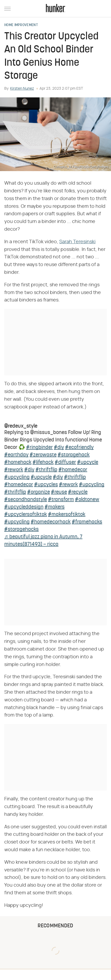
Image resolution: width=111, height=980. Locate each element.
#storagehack (74, 455)
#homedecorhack (51, 522)
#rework (14, 470)
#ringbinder (39, 448)
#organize (39, 492)
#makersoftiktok (67, 515)
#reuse (59, 492)
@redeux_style (21, 426)
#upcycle (88, 462)
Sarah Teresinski (77, 242)
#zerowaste (43, 455)
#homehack (18, 462)
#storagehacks (21, 530)
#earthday (16, 455)
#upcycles (46, 485)
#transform (61, 500)
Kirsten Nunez (22, 89)
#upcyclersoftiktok (26, 515)
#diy (59, 448)
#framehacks (87, 522)
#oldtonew (87, 500)
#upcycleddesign (24, 507)
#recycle (78, 492)
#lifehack (43, 462)
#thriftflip (46, 470)
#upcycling (17, 477)
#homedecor (73, 470)
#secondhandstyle (26, 500)
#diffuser (65, 462)
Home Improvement (21, 25)
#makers (55, 507)
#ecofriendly (79, 448)
